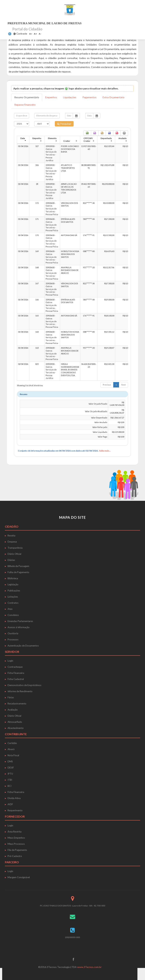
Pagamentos (90, 97)
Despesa (12, 542)
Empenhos (52, 97)
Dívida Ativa (14, 798)
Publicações (14, 591)
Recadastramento (17, 704)
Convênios (13, 615)
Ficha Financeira (16, 673)
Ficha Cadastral (16, 679)
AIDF (10, 804)
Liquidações (71, 97)
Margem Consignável (19, 877)
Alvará (11, 749)
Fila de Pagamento (17, 850)
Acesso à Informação (19, 627)
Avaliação (13, 710)
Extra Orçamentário (115, 97)
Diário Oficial (14, 554)
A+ (35, 34)
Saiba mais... (105, 451)
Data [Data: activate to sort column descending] (23, 138)
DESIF (11, 768)
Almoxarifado (15, 722)
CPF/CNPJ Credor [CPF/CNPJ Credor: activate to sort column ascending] (88, 140)
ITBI (10, 780)
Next (123, 385)
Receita (11, 536)
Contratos (13, 603)
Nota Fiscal (13, 755)
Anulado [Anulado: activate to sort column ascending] (123, 138)
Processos (13, 639)
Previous (107, 385)
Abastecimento (16, 728)
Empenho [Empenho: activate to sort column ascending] (37, 138)
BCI (9, 786)
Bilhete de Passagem (18, 566)
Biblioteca (13, 578)
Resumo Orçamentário (27, 97)
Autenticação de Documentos (23, 646)
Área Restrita (15, 832)
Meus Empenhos (16, 838)
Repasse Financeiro (25, 105)
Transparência (15, 548)
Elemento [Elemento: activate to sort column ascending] (52, 138)
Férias (11, 697)
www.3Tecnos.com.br (89, 967)
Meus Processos (16, 844)
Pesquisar (64, 124)
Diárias (11, 560)
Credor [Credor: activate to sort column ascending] (67, 141)
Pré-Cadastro (15, 856)
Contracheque (15, 667)
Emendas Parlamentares (20, 621)
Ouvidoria (13, 633)
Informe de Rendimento (20, 691)
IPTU (10, 774)
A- (40, 34)
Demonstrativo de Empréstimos (24, 685)
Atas (10, 609)
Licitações (13, 597)
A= (31, 34)
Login (10, 661)
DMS (10, 761)
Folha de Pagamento (18, 572)
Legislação (13, 584)
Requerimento (15, 810)
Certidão (12, 743)
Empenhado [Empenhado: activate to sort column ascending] (106, 138)
